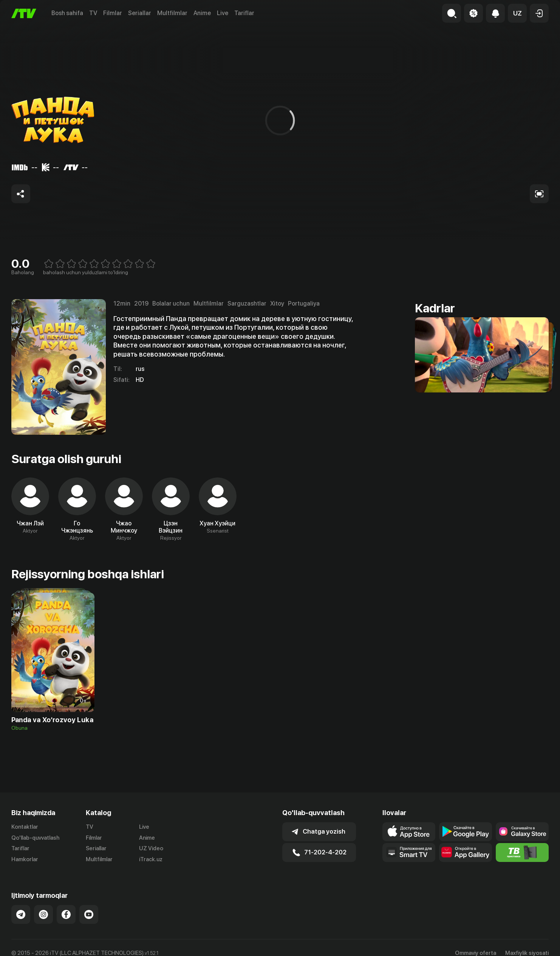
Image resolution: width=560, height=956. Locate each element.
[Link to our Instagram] (43, 914)
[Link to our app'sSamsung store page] (522, 832)
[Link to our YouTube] (89, 914)
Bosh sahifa (67, 13)
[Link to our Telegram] (21, 914)
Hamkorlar (25, 859)
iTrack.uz (151, 859)
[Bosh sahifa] (24, 13)
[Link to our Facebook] (66, 914)
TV (93, 13)
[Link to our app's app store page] (409, 832)
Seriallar (140, 13)
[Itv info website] (522, 853)
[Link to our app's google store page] (466, 832)
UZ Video (151, 848)
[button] (517, 13)
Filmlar (113, 13)
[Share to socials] (21, 194)
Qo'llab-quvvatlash (35, 838)
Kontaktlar (25, 827)
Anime (202, 13)
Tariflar (244, 13)
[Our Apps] (409, 853)
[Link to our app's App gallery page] (466, 853)
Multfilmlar (172, 13)
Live (223, 13)
